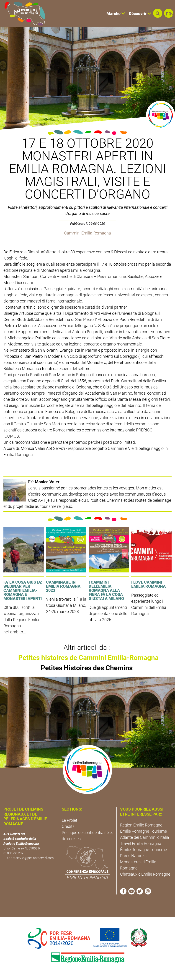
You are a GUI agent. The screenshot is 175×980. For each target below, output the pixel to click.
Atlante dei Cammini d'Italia (145, 837)
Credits (68, 826)
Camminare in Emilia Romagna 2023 (63, 586)
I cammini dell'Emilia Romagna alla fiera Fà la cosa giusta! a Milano (106, 590)
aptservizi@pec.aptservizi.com (32, 858)
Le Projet (69, 820)
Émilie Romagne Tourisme (143, 831)
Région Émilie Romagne (141, 825)
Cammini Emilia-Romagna (87, 233)
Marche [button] (116, 14)
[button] (158, 13)
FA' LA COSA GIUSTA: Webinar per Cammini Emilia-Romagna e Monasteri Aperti (23, 590)
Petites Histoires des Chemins (87, 668)
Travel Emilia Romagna (141, 843)
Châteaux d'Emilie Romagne (145, 874)
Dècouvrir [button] (140, 14)
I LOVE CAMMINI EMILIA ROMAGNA (148, 584)
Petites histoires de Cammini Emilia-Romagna (88, 658)
